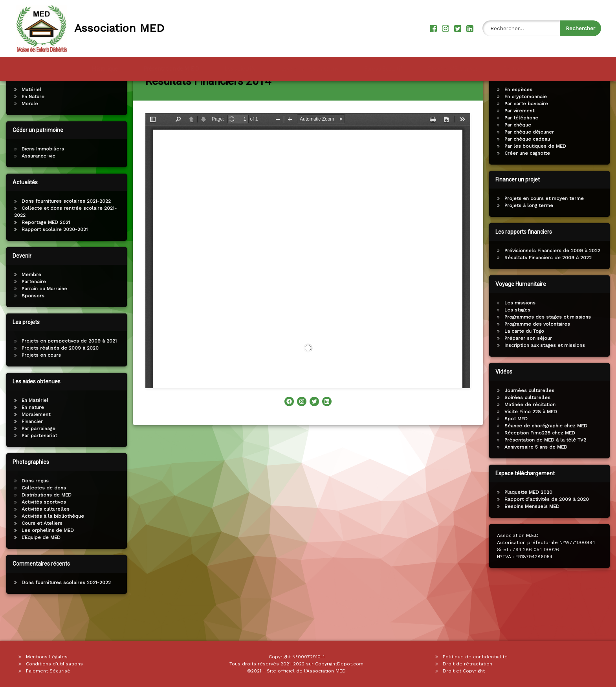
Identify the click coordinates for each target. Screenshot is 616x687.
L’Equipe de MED (36, 566)
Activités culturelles (41, 538)
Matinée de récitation (535, 433)
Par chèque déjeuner (534, 161)
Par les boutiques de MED (540, 175)
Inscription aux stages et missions (549, 374)
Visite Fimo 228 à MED (535, 440)
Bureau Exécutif (383, 66)
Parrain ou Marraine (40, 317)
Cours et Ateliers (37, 552)
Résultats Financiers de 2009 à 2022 (553, 286)
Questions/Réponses (453, 66)
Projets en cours (37, 384)
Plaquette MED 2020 (533, 521)
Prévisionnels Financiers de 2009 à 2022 (557, 279)
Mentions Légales (47, 657)
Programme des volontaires (542, 353)
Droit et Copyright (464, 671)
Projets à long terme (533, 234)
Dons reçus (30, 509)
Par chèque (522, 154)
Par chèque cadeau (532, 168)
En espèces (523, 118)
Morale (25, 132)
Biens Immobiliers (38, 178)
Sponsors (28, 324)
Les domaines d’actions (310, 66)
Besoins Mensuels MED (537, 535)
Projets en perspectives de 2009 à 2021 (64, 370)
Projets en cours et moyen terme (549, 227)
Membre (27, 303)
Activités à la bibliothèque (48, 545)
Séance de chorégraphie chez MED (551, 454)
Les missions (525, 332)
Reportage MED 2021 (41, 251)
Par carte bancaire (531, 132)
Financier (27, 450)
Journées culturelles (534, 419)
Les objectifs (240, 66)
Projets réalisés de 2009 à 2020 (55, 377)
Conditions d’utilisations (54, 664)
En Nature (28, 125)
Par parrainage (34, 457)
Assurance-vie (34, 185)
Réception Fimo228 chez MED (544, 462)
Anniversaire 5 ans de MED (541, 476)
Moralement (31, 443)
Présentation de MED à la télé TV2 (550, 469)
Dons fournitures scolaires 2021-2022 (61, 230)
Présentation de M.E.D (171, 66)
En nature (28, 436)
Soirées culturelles (532, 426)
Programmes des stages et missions (552, 346)
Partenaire (29, 310)
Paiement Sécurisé (48, 671)
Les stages (522, 339)
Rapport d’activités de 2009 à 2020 (551, 528)
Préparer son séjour (533, 367)
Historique (105, 66)
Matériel (27, 118)
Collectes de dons (39, 517)
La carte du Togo (529, 360)
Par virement (524, 139)
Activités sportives (39, 531)
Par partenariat (35, 464)
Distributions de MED (42, 524)
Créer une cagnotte (532, 182)
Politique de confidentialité (475, 657)
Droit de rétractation (467, 664)
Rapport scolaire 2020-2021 (50, 258)
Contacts (514, 66)
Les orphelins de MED (43, 559)
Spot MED (521, 447)
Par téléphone (526, 147)
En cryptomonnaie (530, 125)
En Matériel (30, 429)
